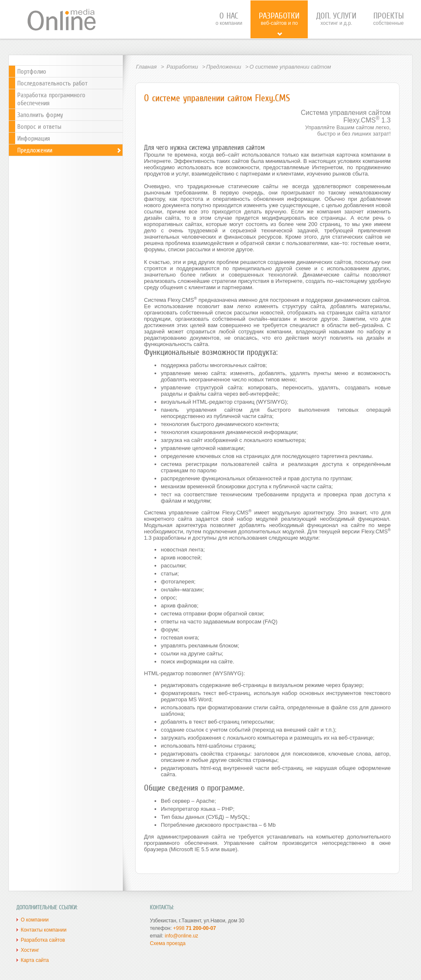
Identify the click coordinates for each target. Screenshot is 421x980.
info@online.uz (181, 936)
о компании (229, 19)
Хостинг (30, 950)
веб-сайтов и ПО (279, 24)
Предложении (224, 67)
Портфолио (32, 71)
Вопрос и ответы (39, 126)
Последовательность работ (52, 83)
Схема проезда (168, 943)
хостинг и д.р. (336, 19)
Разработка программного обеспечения (51, 99)
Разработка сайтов (43, 940)
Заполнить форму (40, 115)
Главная (146, 67)
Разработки (182, 67)
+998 (195, 928)
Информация (34, 138)
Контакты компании (44, 930)
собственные (388, 19)
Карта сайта (35, 960)
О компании (35, 920)
